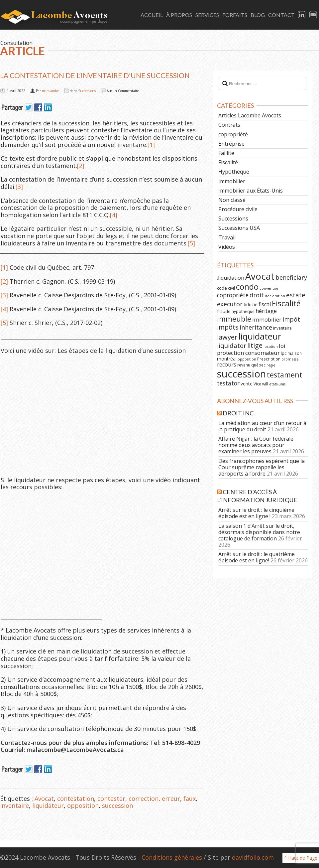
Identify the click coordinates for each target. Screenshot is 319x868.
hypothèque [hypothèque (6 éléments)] (243, 311)
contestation (76, 798)
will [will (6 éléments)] (265, 384)
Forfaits (235, 15)
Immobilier (232, 181)
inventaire (14, 805)
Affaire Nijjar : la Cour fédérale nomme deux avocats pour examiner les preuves (256, 445)
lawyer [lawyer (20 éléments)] (227, 337)
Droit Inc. (239, 413)
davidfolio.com (253, 857)
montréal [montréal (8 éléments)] (227, 359)
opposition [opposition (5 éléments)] (247, 359)
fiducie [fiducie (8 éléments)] (251, 304)
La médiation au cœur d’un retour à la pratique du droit (262, 426)
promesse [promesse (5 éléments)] (290, 359)
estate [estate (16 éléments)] (296, 295)
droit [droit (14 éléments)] (257, 295)
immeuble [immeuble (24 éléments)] (234, 319)
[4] (114, 215)
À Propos (179, 15)
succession (117, 805)
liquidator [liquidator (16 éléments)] (232, 346)
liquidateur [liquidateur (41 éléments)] (260, 336)
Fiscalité (228, 162)
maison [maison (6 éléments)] (295, 353)
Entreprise (231, 144)
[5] (191, 243)
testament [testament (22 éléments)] (285, 375)
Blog (258, 15)
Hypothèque (234, 172)
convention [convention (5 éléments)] (269, 288)
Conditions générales (172, 857)
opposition (83, 805)
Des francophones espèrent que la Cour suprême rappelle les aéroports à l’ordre (262, 467)
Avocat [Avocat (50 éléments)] (260, 276)
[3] (19, 187)
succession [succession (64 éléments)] (241, 374)
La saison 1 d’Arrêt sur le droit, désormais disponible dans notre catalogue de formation (259, 532)
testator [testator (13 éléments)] (228, 383)
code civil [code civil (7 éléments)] (226, 288)
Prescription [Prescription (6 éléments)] (269, 359)
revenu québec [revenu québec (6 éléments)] (251, 365)
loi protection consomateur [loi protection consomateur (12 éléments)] (251, 349)
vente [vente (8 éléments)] (247, 384)
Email (313, 15)
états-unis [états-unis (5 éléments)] (277, 384)
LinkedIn (302, 15)
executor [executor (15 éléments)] (230, 304)
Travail (227, 237)
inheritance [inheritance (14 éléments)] (256, 327)
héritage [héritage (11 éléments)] (266, 311)
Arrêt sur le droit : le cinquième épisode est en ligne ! (256, 513)
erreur (171, 798)
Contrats (229, 125)
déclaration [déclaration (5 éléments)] (275, 296)
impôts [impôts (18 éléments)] (228, 327)
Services (207, 15)
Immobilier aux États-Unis (251, 191)
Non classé (232, 200)
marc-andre (51, 91)
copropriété (233, 134)
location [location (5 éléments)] (271, 347)
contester (111, 798)
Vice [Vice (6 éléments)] (257, 384)
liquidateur (48, 805)
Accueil (152, 15)
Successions (87, 91)
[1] (151, 145)
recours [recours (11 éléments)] (227, 364)
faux (190, 798)
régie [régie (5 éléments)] (271, 365)
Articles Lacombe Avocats (250, 115)
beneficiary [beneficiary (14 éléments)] (291, 277)
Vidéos (227, 247)
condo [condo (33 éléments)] (247, 287)
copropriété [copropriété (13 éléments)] (233, 295)
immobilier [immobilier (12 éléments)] (267, 319)
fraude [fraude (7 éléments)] (224, 311)
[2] (81, 166)
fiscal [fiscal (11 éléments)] (265, 304)
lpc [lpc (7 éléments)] (284, 353)
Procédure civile (238, 209)
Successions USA (239, 228)
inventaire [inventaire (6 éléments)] (282, 328)
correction (144, 798)
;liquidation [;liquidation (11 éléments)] (231, 278)
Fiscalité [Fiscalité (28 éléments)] (286, 303)
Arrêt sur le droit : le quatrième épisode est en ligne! (257, 557)
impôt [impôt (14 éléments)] (291, 319)
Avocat (44, 798)
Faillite (226, 153)
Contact (281, 15)
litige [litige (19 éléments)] (255, 345)
